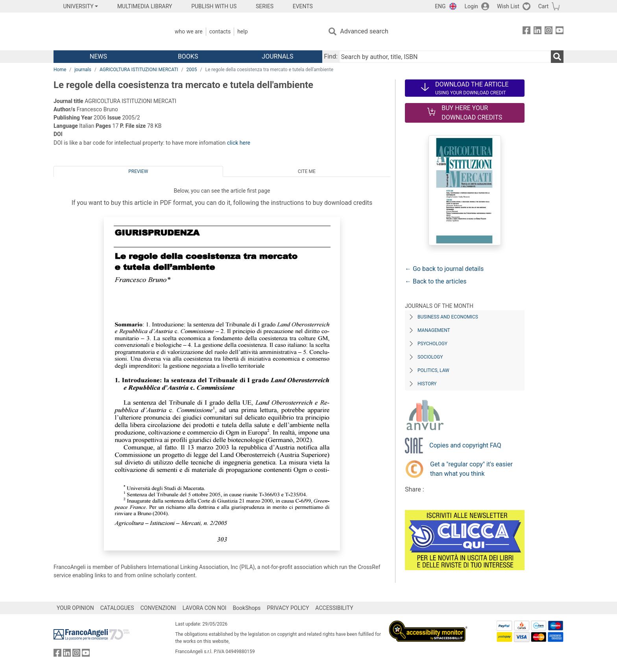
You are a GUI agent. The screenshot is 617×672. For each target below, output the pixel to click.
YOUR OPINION (75, 608)
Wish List (508, 6)
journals (83, 70)
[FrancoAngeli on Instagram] (549, 32)
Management (434, 330)
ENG (440, 6)
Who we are (189, 31)
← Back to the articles (436, 281)
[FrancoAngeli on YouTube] (560, 32)
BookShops (247, 608)
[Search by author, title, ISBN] (445, 57)
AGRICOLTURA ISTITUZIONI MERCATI (139, 70)
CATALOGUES (117, 608)
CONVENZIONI (158, 608)
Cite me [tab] (307, 171)
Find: (331, 56)
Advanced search (364, 31)
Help (242, 31)
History (427, 384)
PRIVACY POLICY (288, 608)
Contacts (220, 31)
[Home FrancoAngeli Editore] (106, 31)
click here (239, 143)
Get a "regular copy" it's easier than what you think (471, 469)
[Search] (557, 57)
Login (472, 6)
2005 (192, 70)
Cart (543, 6)
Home (60, 70)
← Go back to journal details (444, 269)
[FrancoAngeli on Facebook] (526, 32)
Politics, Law (433, 370)
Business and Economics (448, 317)
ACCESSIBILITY (334, 608)
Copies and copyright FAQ (465, 445)
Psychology (432, 344)
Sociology (430, 357)
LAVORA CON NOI (205, 608)
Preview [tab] (138, 171)
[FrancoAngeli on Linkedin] (538, 32)
